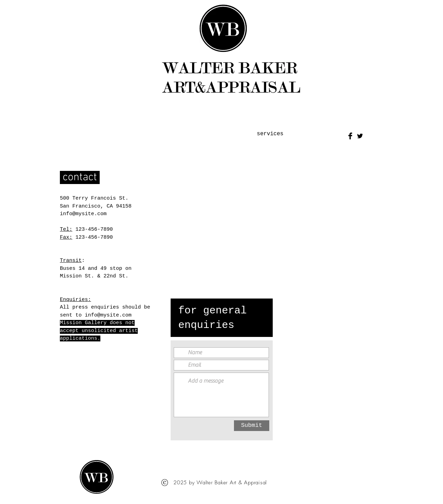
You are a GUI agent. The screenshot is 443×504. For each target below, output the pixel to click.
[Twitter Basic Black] (360, 136)
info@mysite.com (83, 214)
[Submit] (252, 426)
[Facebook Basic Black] (350, 136)
